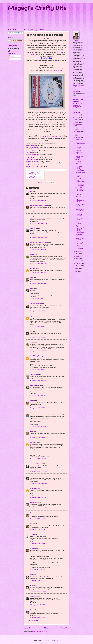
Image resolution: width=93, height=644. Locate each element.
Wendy (32, 431)
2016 (77, 115)
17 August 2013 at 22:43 (38, 437)
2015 (77, 117)
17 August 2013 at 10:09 (38, 272)
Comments (13, 59)
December (79, 124)
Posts (12, 56)
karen (31, 574)
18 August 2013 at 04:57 (38, 497)
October (79, 132)
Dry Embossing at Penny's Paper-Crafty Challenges (80, 229)
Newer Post (28, 628)
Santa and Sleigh (79, 153)
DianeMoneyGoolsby (36, 356)
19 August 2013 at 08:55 (38, 543)
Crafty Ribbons (31, 163)
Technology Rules (79, 157)
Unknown (33, 268)
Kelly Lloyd (33, 228)
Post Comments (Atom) (40, 631)
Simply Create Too (32, 166)
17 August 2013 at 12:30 (38, 326)
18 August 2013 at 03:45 (38, 471)
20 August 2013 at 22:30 (39, 605)
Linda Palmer (34, 374)
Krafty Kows (33, 502)
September (79, 134)
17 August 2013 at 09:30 (38, 249)
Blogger (56, 641)
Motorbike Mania (79, 222)
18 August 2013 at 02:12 (38, 459)
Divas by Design (31, 159)
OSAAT (28, 152)
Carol (31, 513)
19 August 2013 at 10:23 (38, 570)
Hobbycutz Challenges (80, 235)
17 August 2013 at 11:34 (38, 299)
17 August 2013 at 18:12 (38, 369)
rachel (32, 277)
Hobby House (30, 145)
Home (47, 628)
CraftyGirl (33, 442)
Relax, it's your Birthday (80, 243)
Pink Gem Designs (56, 71)
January (79, 266)
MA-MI (32, 254)
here (58, 114)
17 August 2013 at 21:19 (38, 426)
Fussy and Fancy (32, 151)
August (78, 138)
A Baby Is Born (79, 176)
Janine (32, 401)
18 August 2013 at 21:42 (38, 529)
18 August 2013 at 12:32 (38, 519)
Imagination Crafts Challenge (79, 247)
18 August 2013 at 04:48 (38, 483)
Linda (31, 288)
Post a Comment (33, 620)
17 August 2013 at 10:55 (38, 283)
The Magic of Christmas (80, 210)
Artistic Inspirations (33, 154)
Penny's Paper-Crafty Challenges (80, 206)
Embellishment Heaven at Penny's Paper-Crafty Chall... (80, 147)
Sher (31, 610)
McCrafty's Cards (35, 304)
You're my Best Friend (80, 219)
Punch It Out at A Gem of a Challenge (80, 189)
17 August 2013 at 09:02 (38, 223)
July (77, 251)
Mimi (31, 342)
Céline (32, 534)
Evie (31, 331)
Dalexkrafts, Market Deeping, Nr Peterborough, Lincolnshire (79, 106)
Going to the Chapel (80, 239)
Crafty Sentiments (32, 158)
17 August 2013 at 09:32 (38, 263)
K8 (31, 476)
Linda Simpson (34, 385)
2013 (77, 122)
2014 (77, 120)
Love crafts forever (36, 464)
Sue (31, 191)
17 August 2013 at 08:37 (38, 200)
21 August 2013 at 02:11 (38, 617)
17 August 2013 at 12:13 (38, 311)
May (77, 256)
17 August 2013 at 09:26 (38, 237)
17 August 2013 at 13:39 (38, 337)
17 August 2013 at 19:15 (38, 380)
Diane (32, 413)
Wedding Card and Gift (80, 193)
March (78, 261)
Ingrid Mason (34, 316)
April (78, 259)
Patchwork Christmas (79, 140)
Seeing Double (80, 173)
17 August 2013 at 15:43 (38, 351)
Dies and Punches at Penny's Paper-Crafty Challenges (80, 167)
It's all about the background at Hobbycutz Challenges (80, 182)
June (78, 254)
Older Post (65, 628)
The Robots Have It (79, 160)
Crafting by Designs (33, 161)
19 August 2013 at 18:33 (38, 580)
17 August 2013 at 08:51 (38, 211)
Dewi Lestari (34, 488)
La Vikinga (33, 548)
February (79, 263)
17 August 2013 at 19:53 (38, 396)
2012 (77, 269)
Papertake (29, 156)
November (79, 128)
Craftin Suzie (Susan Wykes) (39, 205)
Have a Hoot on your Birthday (79, 214)
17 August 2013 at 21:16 (38, 408)
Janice (32, 524)
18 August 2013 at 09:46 (38, 508)
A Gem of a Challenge (53, 137)
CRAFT (28, 165)
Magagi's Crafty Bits (37, 8)
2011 (76, 271)
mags (76, 41)
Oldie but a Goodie (32, 147)
